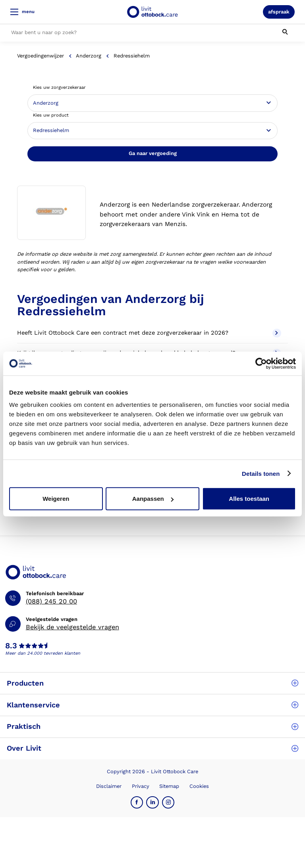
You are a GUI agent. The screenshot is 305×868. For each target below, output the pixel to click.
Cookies (199, 786)
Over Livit (152, 748)
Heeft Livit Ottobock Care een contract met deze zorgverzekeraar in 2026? (149, 333)
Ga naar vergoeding (153, 153)
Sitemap (169, 786)
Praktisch (152, 726)
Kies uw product (51, 115)
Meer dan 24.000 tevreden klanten (43, 653)
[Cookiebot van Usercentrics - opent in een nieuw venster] (261, 363)
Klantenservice (152, 705)
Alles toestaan (249, 499)
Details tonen (261, 473)
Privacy (141, 786)
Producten (152, 683)
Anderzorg (89, 56)
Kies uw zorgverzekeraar (59, 87)
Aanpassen (153, 499)
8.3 (11, 646)
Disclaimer (109, 786)
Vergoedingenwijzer (41, 56)
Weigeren (56, 499)
